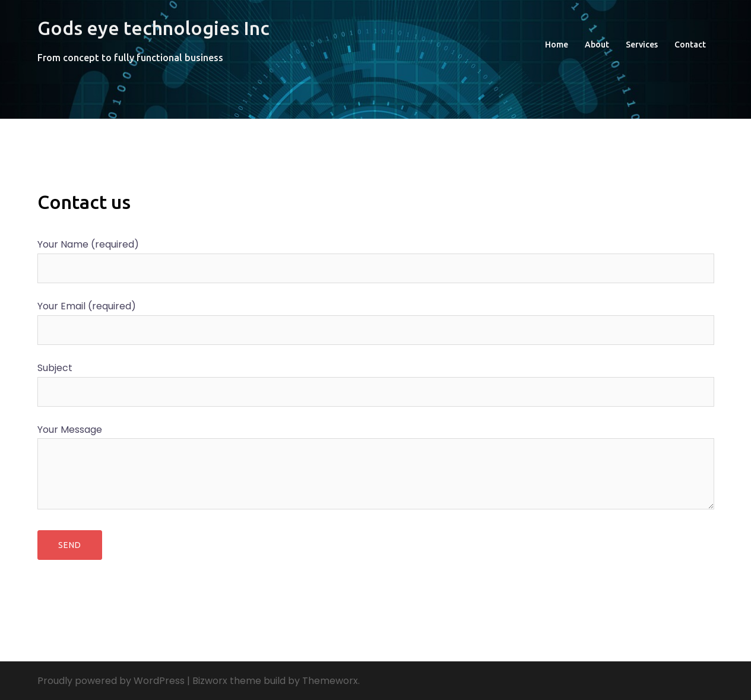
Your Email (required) (376, 318)
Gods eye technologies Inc (153, 28)
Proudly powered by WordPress (111, 681)
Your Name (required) (376, 256)
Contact (690, 45)
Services (642, 45)
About (597, 45)
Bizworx (210, 681)
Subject (376, 380)
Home (557, 45)
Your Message (376, 468)
